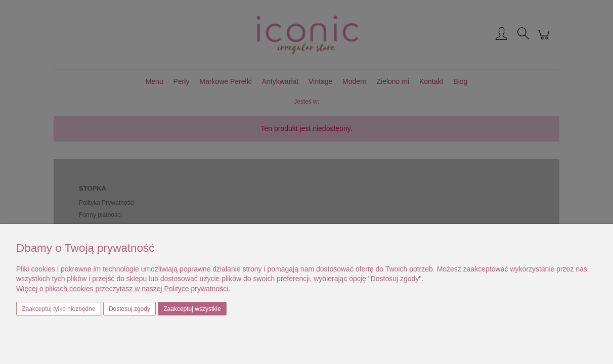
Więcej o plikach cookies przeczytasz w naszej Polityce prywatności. (123, 289)
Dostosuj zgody (129, 309)
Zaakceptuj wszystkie (192, 309)
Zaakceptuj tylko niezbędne (58, 309)
